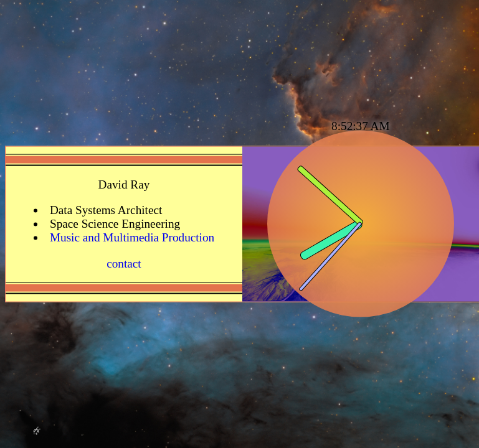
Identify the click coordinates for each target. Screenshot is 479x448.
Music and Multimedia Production (132, 237)
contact (124, 263)
